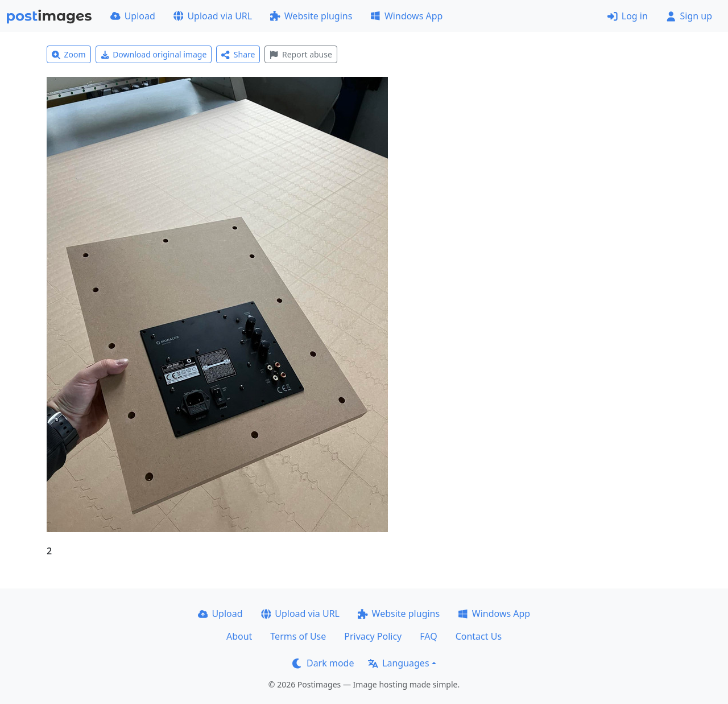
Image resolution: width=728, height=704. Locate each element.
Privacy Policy (373, 636)
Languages (398, 663)
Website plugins (311, 16)
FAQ (428, 636)
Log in (628, 16)
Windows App (406, 16)
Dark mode (323, 663)
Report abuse (301, 54)
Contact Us (479, 636)
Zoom (69, 54)
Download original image (154, 54)
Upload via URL (213, 16)
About (239, 636)
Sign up (689, 16)
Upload (133, 16)
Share (238, 54)
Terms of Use (298, 636)
